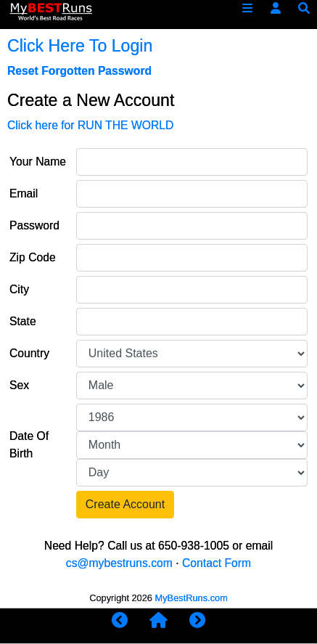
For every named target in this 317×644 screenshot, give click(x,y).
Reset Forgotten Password (79, 71)
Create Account (125, 504)
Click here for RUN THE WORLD (90, 125)
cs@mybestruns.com (119, 563)
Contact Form (217, 563)
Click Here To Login (80, 46)
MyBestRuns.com (192, 598)
